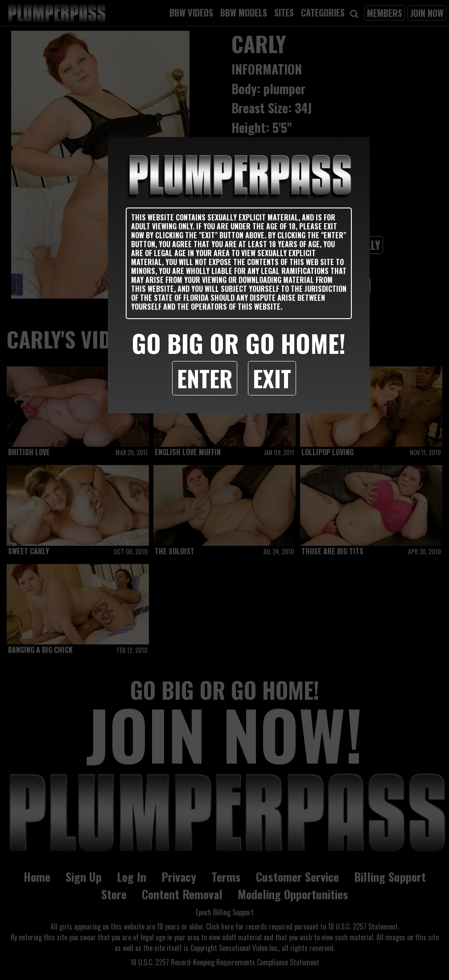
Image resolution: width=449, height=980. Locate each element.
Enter (205, 378)
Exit (272, 378)
